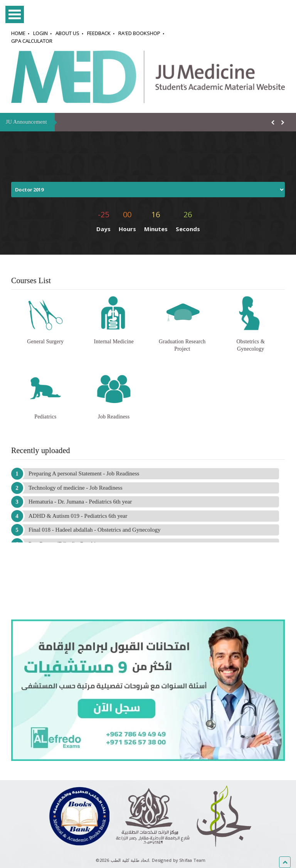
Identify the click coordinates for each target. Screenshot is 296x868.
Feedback (99, 33)
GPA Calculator (32, 41)
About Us (67, 33)
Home (18, 33)
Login (40, 33)
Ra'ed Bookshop (139, 33)
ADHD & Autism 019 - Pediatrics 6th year (78, 516)
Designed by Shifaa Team (179, 860)
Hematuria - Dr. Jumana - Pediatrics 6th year (80, 502)
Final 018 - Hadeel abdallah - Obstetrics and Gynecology (94, 530)
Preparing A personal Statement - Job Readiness (84, 473)
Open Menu (15, 14)
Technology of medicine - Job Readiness (75, 488)
